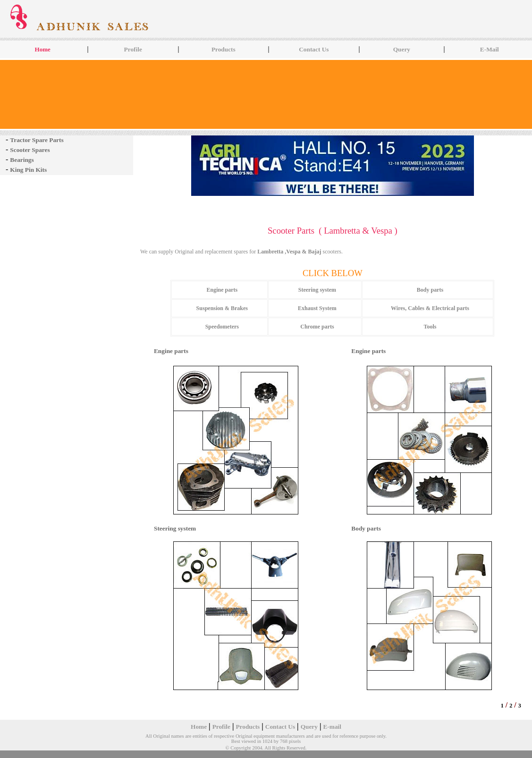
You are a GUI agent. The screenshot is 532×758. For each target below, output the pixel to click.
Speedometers (222, 327)
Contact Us (314, 49)
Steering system (317, 290)
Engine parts (222, 290)
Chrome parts (317, 327)
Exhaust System (317, 308)
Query (402, 49)
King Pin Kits (28, 170)
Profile (133, 49)
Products (224, 49)
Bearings (22, 160)
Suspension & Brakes (222, 308)
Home (199, 727)
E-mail (332, 727)
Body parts (430, 290)
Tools (430, 327)
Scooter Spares (30, 150)
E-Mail (490, 49)
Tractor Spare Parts (37, 140)
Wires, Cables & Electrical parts (430, 308)
